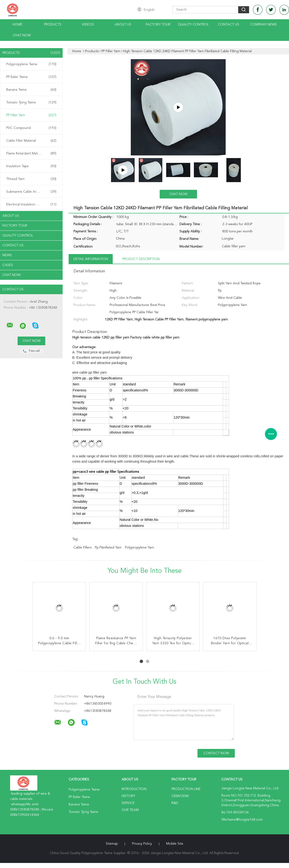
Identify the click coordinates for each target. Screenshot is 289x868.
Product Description (141, 259)
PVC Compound (31, 128)
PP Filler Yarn (31, 115)
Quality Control (193, 25)
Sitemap (112, 844)
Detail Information (91, 259)
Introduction (134, 789)
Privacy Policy (142, 844)
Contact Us (229, 25)
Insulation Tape (31, 166)
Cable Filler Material (31, 141)
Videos (88, 25)
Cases (8, 265)
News (7, 255)
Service (128, 803)
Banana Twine (31, 90)
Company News (264, 25)
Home (17, 25)
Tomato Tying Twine (31, 102)
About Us (123, 25)
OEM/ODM (180, 796)
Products (53, 25)
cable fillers (82, 548)
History (128, 796)
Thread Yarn (31, 179)
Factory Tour (158, 25)
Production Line (186, 789)
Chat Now (22, 35)
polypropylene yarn (140, 548)
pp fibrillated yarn (108, 548)
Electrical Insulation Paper (31, 204)
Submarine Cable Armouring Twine (32, 192)
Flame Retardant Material (31, 153)
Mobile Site (175, 844)
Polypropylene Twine (31, 64)
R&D (175, 803)
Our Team (130, 810)
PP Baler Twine (31, 77)
